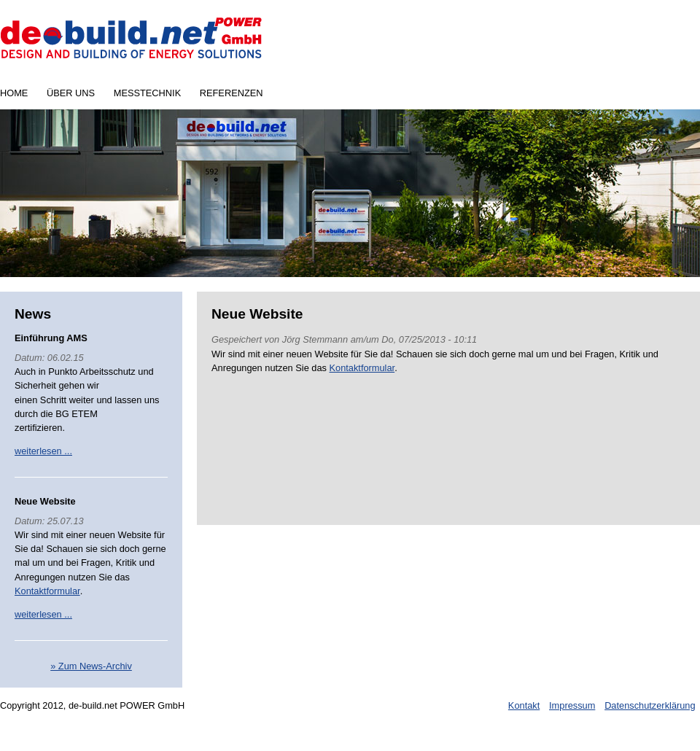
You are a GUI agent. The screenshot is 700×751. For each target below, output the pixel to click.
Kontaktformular (47, 591)
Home (14, 93)
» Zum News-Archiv (91, 666)
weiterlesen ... (43, 451)
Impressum (572, 705)
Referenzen (232, 93)
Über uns (71, 93)
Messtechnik (147, 93)
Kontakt (524, 705)
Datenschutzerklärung (650, 705)
